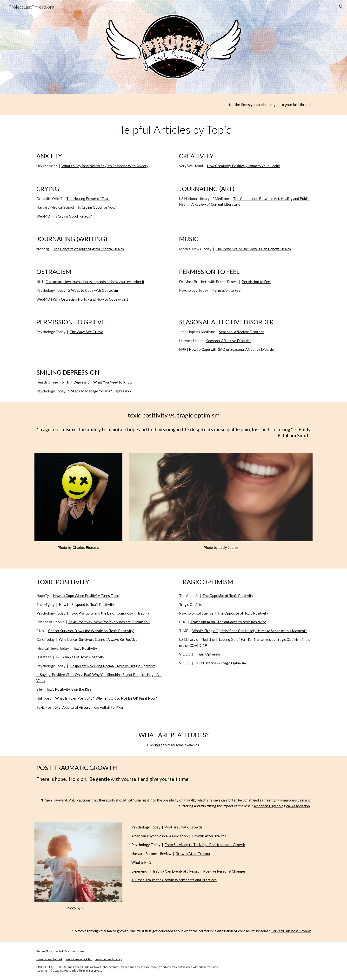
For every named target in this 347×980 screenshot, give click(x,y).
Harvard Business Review (291, 931)
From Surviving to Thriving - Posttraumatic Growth (205, 845)
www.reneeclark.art (49, 959)
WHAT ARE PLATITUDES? (174, 735)
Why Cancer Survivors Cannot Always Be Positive (98, 639)
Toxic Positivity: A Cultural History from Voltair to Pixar (80, 707)
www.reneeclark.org (109, 959)
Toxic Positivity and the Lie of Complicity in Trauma (110, 613)
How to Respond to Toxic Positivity (87, 605)
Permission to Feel (256, 282)
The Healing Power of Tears (88, 199)
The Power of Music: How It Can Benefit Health (254, 249)
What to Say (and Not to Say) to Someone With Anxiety (105, 166)
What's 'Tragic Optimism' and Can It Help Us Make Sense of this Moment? (250, 631)
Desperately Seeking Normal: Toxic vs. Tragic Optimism (113, 666)
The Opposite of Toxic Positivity (228, 596)
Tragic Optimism (192, 605)
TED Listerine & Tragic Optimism (220, 663)
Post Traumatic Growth (183, 827)
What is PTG (141, 862)
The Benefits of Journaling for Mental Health (88, 249)
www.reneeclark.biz (79, 959)
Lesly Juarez (228, 548)
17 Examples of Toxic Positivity (80, 657)
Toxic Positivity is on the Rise (69, 689)
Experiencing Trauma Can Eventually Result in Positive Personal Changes (188, 871)
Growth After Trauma (209, 836)
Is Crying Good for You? (97, 207)
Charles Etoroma (86, 548)
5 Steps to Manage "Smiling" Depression (100, 391)
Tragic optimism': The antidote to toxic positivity (228, 622)
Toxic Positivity (85, 648)
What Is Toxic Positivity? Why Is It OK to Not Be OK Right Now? (106, 698)
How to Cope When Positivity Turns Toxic (86, 596)
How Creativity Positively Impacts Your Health (244, 166)
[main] (173, 105)
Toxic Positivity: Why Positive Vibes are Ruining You (109, 622)
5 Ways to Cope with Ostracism (93, 290)
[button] (341, 7)
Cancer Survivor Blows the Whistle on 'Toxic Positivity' (91, 631)
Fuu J (86, 908)
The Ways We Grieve (86, 332)
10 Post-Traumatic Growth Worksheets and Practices (174, 880)
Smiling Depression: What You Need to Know (97, 382)
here (159, 745)
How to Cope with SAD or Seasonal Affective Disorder (232, 349)
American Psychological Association (282, 806)
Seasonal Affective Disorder (241, 332)
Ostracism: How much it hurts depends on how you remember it (95, 282)
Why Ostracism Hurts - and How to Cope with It (91, 299)
